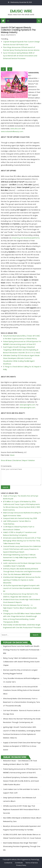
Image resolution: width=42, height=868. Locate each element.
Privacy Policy (21, 865)
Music (12, 455)
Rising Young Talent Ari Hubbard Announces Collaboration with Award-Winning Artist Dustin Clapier (21, 662)
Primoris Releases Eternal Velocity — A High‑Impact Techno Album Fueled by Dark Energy (20, 608)
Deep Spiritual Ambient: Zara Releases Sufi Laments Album (20, 799)
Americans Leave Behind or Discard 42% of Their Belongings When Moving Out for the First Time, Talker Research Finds (22, 541)
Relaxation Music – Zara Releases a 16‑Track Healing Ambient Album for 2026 (20, 763)
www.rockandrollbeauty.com (12, 132)
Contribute (19, 863)
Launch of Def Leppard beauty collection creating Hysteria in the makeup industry (18, 30)
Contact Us (8, 863)
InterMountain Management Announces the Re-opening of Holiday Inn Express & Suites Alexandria (22, 580)
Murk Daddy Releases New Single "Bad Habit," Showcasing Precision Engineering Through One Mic (22, 846)
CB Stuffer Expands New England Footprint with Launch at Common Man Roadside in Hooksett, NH (22, 588)
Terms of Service (32, 863)
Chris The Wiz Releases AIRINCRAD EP (17, 574)
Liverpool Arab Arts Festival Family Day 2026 (20, 518)
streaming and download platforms (26, 238)
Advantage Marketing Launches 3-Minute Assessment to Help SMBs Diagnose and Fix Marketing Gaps (20, 558)
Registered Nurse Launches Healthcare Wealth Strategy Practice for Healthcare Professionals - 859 (22, 650)
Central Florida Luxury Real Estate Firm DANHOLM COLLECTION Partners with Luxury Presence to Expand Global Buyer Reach (22, 549)
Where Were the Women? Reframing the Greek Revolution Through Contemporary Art (22, 721)
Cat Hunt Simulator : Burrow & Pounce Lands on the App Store (22, 712)
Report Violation (29, 460)
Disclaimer (17, 460)
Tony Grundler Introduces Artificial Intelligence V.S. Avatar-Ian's (21, 680)
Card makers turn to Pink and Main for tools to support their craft (21, 791)
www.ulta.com (16, 129)
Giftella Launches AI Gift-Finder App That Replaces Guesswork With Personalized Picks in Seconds (21, 810)
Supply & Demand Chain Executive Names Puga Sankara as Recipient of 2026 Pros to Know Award (22, 746)
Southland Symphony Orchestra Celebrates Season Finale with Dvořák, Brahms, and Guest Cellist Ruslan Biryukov (21, 781)
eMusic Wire (21, 11)
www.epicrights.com (27, 405)
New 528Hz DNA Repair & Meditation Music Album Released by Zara (22, 820)
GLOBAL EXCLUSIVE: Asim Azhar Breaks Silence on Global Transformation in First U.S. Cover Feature (22, 836)
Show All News (6, 460)
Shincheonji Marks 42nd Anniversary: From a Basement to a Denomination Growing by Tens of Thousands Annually (22, 702)
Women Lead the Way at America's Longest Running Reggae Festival (20, 672)
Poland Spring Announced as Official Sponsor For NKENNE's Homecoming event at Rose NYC (22, 771)
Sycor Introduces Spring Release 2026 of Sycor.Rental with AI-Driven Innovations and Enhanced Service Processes (20, 56)
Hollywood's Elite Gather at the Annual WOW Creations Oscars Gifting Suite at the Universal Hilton (21, 690)
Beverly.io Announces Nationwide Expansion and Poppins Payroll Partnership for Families (22, 828)
